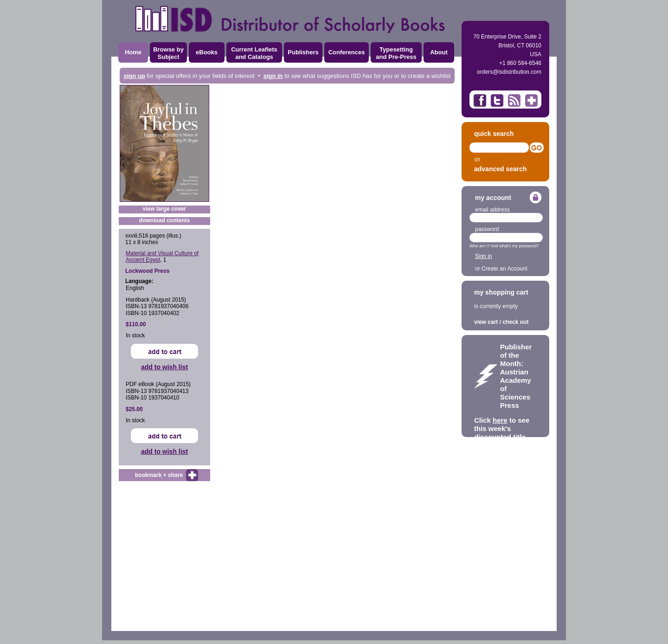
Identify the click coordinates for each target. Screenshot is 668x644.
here (500, 420)
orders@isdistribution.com (509, 72)
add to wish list (164, 367)
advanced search (501, 169)
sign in (273, 76)
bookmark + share (159, 475)
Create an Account (504, 269)
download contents (164, 220)
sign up (134, 76)
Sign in (484, 256)
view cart (486, 322)
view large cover (164, 209)
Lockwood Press (147, 271)
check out (515, 322)
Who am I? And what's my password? (504, 246)
